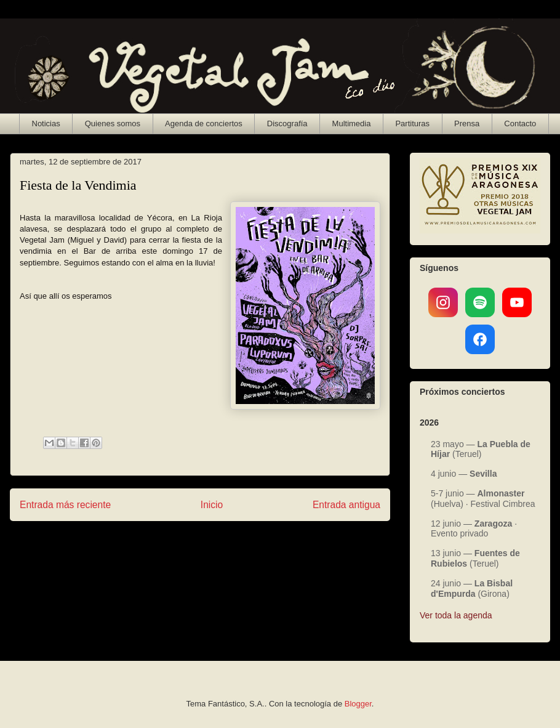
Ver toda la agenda (456, 615)
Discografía (287, 123)
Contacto (520, 123)
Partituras (412, 123)
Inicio (212, 505)
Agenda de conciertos (204, 123)
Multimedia (352, 123)
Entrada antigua (346, 505)
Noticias (46, 123)
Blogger (358, 704)
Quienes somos (113, 123)
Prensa (467, 123)
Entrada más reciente (65, 505)
